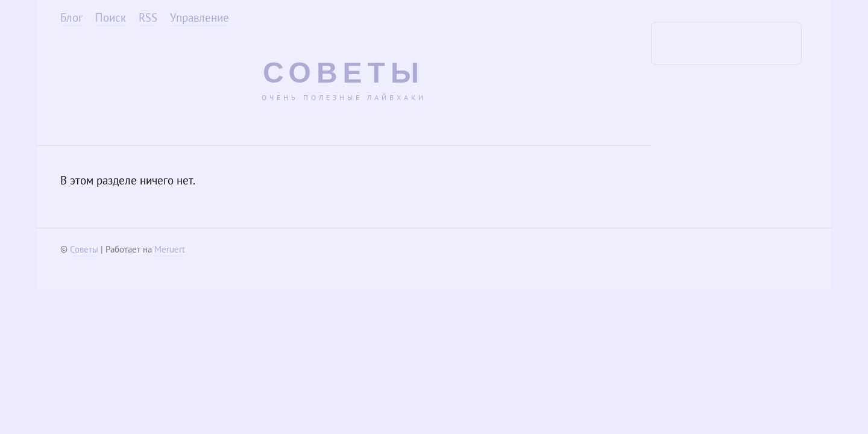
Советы (344, 73)
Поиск (111, 17)
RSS (148, 17)
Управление (200, 17)
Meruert (170, 249)
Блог (71, 17)
